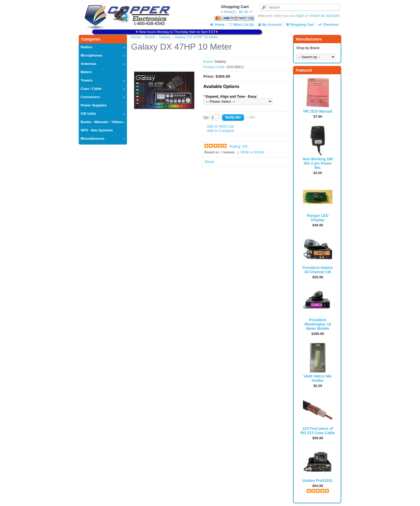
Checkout (328, 25)
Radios (86, 47)
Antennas (89, 64)
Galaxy (165, 37)
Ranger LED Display (318, 218)
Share (209, 162)
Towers (87, 80)
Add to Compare (220, 131)
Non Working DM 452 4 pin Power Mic (318, 163)
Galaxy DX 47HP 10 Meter (196, 37)
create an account (324, 16)
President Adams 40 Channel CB (318, 270)
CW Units (88, 114)
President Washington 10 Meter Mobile (318, 324)
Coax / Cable (91, 89)
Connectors (90, 97)
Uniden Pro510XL (318, 481)
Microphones (91, 55)
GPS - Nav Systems (97, 130)
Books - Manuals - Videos (102, 122)
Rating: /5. (239, 146)
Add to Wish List (220, 126)
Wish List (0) (241, 25)
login (301, 16)
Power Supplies (94, 105)
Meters (86, 72)
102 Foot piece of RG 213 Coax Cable (318, 431)
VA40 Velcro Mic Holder (318, 378)
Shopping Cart (300, 25)
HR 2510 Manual (318, 111)
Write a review (252, 152)
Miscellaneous (93, 138)
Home (217, 25)
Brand (150, 37)
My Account (270, 25)
